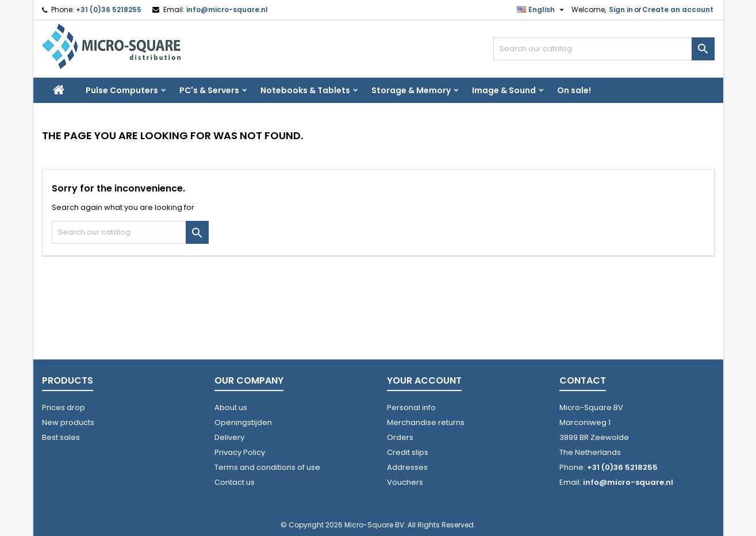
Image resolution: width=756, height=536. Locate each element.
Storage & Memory (411, 90)
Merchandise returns (426, 422)
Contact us (235, 482)
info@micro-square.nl (227, 9)
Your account (424, 380)
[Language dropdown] (542, 10)
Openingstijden (243, 422)
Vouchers (405, 482)
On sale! (574, 90)
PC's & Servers (209, 90)
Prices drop (64, 407)
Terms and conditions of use (267, 467)
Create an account (678, 9)
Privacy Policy (240, 452)
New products (68, 422)
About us (231, 407)
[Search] (604, 49)
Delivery (229, 437)
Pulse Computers (122, 90)
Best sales (61, 437)
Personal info (411, 407)
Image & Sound (504, 90)
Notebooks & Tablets (305, 90)
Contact (583, 380)
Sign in (621, 9)
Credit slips (408, 452)
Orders (400, 437)
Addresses (407, 467)
